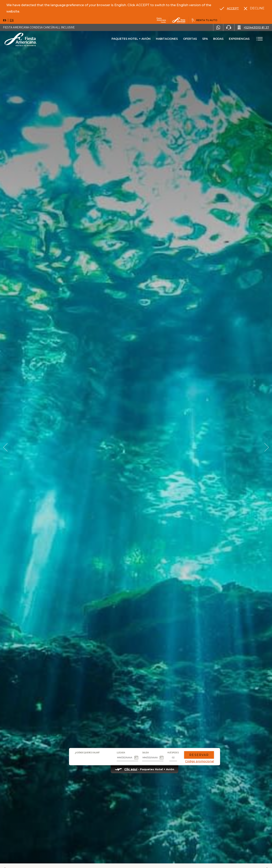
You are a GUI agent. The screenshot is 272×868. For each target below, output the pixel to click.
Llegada (113, 746)
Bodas (218, 39)
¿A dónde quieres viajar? (79, 746)
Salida (137, 746)
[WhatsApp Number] (218, 27)
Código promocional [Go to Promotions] (191, 755)
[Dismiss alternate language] (254, 8)
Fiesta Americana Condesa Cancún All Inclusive (39, 27)
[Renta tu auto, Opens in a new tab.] (204, 20)
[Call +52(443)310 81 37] (253, 27)
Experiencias (239, 39)
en (12, 20)
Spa (205, 39)
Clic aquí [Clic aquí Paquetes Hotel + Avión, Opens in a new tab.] (122, 763)
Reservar (191, 749)
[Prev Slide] (5, 447)
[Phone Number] (229, 27)
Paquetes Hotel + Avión (131, 40)
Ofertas (190, 39)
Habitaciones (167, 39)
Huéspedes (165, 746)
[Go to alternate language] (229, 8)
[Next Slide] (267, 447)
